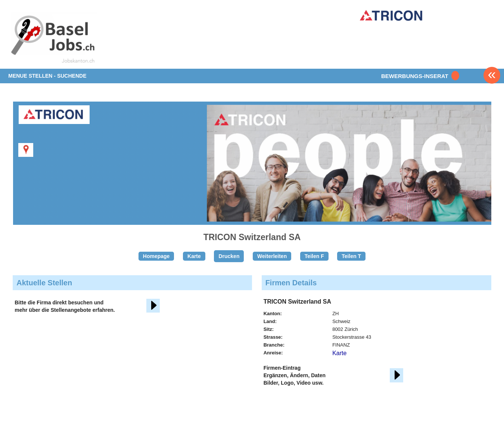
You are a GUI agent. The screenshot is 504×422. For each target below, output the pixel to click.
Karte (194, 256)
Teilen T (351, 256)
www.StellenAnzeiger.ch (52, 39)
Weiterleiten (272, 256)
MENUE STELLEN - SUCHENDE (47, 76)
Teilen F (314, 256)
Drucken (229, 256)
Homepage (156, 256)
